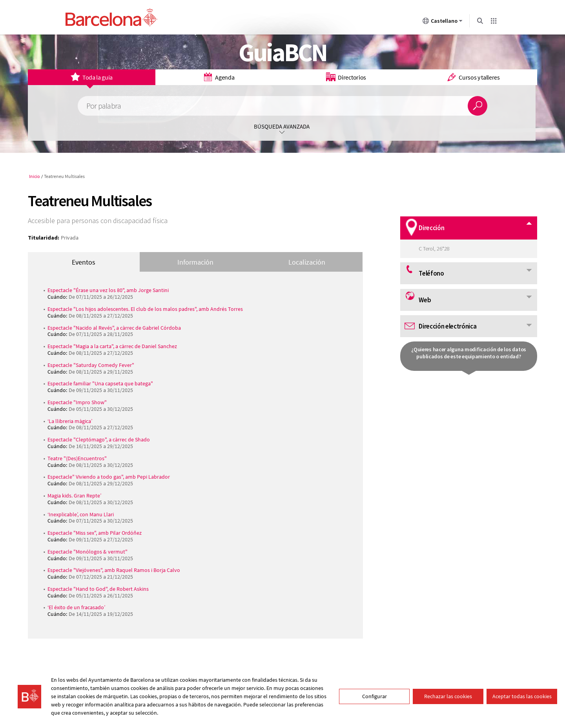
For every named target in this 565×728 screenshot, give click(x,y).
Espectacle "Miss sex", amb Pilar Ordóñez (95, 533)
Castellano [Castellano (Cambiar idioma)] (443, 22)
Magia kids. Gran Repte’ (74, 496)
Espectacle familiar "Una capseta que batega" (100, 383)
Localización (307, 262)
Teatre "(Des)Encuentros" (77, 458)
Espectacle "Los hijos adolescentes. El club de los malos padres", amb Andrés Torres (145, 309)
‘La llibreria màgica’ (70, 421)
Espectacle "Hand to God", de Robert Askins (98, 589)
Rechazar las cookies (448, 696)
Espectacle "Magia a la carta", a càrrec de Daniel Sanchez (112, 346)
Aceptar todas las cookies (522, 696)
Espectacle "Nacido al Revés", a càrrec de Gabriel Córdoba (114, 328)
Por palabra (104, 106)
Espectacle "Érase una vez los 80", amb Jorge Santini (108, 290)
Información (195, 262)
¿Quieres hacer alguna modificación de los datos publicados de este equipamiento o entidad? (469, 353)
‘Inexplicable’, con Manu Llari (81, 514)
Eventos (84, 262)
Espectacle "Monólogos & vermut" (87, 552)
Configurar (375, 696)
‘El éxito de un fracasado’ (76, 607)
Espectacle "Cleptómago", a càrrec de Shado (99, 439)
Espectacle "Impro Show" (77, 402)
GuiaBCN (283, 52)
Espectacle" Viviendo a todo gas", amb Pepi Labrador (109, 477)
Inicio (35, 176)
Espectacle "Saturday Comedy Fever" (91, 365)
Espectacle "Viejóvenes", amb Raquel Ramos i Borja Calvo (114, 570)
